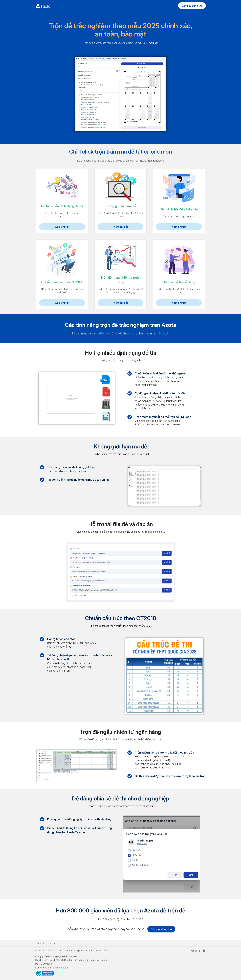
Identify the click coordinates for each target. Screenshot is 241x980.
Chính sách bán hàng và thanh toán (75, 951)
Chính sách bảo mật (45, 951)
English (51, 943)
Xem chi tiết (62, 227)
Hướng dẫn (101, 951)
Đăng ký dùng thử (192, 6)
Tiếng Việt (40, 943)
